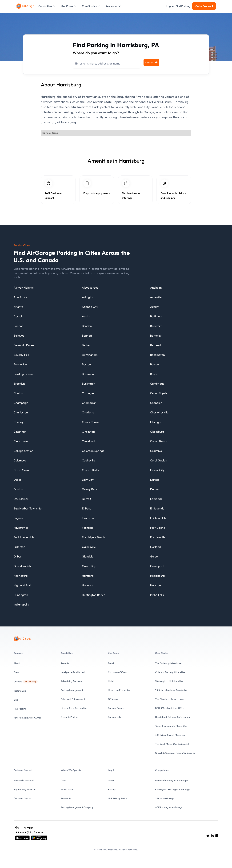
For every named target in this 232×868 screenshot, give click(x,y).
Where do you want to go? (96, 53)
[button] (47, 6)
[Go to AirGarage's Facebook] (217, 836)
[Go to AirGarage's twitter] (208, 836)
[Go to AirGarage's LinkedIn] (212, 836)
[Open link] (22, 838)
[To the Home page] (25, 6)
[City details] (24, 288)
